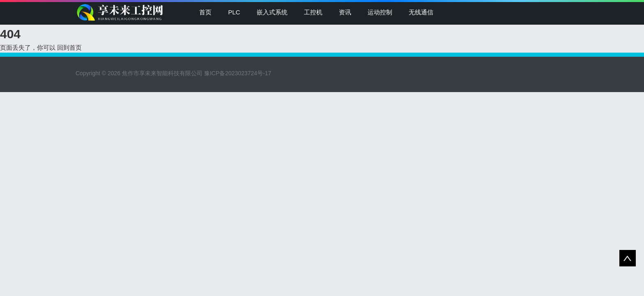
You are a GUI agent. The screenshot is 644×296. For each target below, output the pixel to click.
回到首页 (69, 47)
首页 (205, 12)
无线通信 (421, 12)
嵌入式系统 (272, 12)
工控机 (313, 12)
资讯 (345, 12)
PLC (234, 12)
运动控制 (380, 12)
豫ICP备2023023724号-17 (238, 73)
